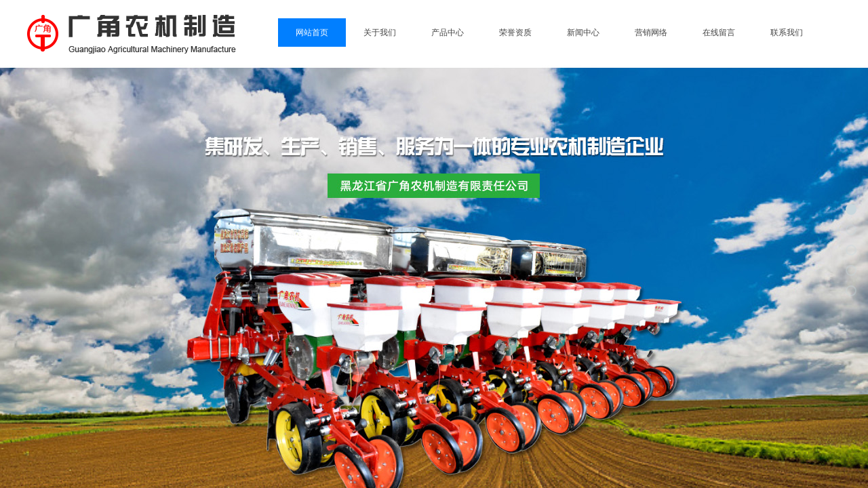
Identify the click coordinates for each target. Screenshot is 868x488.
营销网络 (651, 33)
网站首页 (312, 33)
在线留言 (719, 33)
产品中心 (448, 33)
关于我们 (380, 33)
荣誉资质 (515, 33)
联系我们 (787, 33)
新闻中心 (583, 33)
